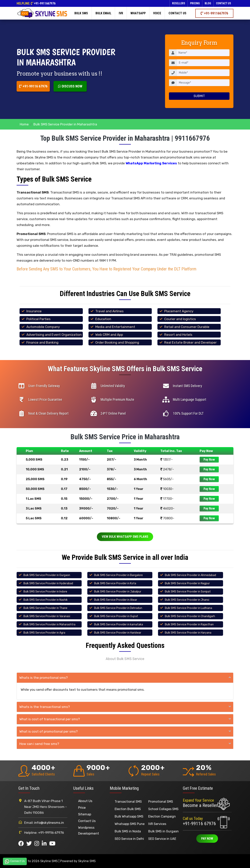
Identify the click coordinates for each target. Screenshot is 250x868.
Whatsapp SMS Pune (130, 824)
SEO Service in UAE (162, 839)
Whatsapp (138, 13)
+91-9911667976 (45, 3)
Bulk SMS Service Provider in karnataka (119, 624)
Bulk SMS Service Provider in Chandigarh (190, 616)
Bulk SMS (81, 13)
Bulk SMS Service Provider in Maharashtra (49, 624)
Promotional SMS (161, 802)
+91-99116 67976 (33, 86)
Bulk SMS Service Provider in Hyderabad (48, 583)
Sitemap (85, 814)
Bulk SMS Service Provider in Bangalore (118, 575)
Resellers (179, 3)
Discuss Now (70, 86)
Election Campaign (162, 816)
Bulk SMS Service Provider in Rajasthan (189, 624)
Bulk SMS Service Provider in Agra (44, 633)
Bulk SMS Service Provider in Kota (115, 583)
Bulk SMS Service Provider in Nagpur (187, 583)
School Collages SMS (163, 809)
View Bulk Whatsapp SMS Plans (125, 537)
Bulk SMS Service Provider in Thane (45, 608)
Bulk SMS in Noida (128, 831)
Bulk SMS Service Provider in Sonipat (188, 592)
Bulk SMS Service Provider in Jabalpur (118, 592)
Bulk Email (103, 13)
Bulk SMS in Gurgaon (163, 831)
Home (24, 124)
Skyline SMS (87, 861)
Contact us (224, 3)
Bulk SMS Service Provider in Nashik (46, 600)
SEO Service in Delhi (129, 839)
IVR (121, 13)
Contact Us (87, 821)
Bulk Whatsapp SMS (129, 816)
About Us (85, 801)
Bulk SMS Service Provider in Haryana (188, 633)
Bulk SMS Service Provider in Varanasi (47, 616)
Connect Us (15, 861)
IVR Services (157, 824)
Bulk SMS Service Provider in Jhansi (187, 600)
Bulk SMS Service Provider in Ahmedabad (190, 575)
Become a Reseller (200, 805)
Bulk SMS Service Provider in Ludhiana (188, 608)
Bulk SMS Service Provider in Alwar (116, 600)
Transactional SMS (128, 802)
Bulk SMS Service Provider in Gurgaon (47, 575)
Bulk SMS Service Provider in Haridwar (118, 633)
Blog (208, 3)
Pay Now (209, 460)
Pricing (195, 3)
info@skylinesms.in (49, 823)
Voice (157, 13)
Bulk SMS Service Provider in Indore (45, 592)
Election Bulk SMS (128, 809)
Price (82, 808)
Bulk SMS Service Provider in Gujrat (116, 616)
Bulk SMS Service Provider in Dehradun (118, 608)
